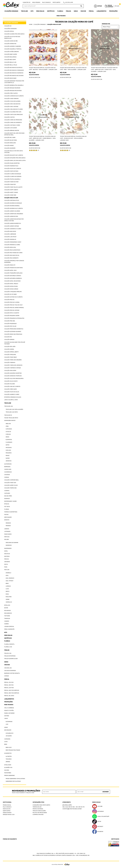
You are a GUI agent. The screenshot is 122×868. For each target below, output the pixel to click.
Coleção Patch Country (12, 313)
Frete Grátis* (57, 2)
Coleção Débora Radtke (12, 131)
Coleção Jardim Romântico (13, 223)
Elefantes (9, 440)
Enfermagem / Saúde (10, 501)
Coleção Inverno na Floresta (14, 208)
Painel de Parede (9, 713)
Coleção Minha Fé (10, 265)
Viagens (7, 621)
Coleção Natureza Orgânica (13, 278)
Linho (6, 718)
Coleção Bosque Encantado (13, 91)
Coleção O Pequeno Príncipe (13, 292)
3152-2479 (69, 2)
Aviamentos (8, 753)
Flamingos (9, 442)
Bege (7, 583)
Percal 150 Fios (9, 682)
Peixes (8, 456)
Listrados (7, 531)
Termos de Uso (37, 807)
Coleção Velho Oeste (11, 381)
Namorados (8, 548)
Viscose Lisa (8, 668)
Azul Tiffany (10, 581)
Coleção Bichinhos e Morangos (14, 70)
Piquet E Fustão (9, 711)
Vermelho (9, 602)
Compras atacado (38, 815)
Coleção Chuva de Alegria (12, 101)
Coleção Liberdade (10, 234)
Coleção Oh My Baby (11, 294)
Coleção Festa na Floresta (13, 169)
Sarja (76, 11)
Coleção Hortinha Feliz (12, 200)
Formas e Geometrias (11, 512)
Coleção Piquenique (10, 324)
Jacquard (9, 736)
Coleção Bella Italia (11, 65)
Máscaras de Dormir (12, 543)
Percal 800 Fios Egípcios (12, 693)
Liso (7, 724)
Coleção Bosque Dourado (12, 88)
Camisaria (7, 739)
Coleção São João (10, 347)
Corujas (8, 434)
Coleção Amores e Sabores (13, 46)
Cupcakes (7, 493)
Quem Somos (7, 811)
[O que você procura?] (81, 6)
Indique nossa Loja (9, 815)
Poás (6, 567)
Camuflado (8, 469)
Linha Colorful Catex (11, 400)
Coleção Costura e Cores (12, 125)
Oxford (7, 716)
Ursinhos (9, 461)
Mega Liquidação (9, 629)
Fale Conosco (46, 2)
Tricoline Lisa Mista (12, 412)
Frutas (6, 515)
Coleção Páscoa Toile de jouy (13, 305)
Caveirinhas (8, 472)
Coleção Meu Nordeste (11, 258)
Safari (8, 458)
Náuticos (7, 554)
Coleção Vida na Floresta (12, 386)
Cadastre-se (27, 2)
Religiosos (8, 611)
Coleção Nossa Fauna (11, 286)
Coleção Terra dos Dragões (13, 360)
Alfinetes (9, 756)
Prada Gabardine (9, 775)
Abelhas (8, 424)
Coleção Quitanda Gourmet (13, 332)
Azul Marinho (10, 578)
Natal (6, 551)
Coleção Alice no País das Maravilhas (12, 37)
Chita (6, 742)
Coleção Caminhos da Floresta (14, 96)
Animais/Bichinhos (10, 421)
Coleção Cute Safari (11, 128)
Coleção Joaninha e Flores (13, 229)
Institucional (7, 802)
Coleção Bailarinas (10, 57)
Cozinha (7, 491)
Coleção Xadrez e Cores (12, 394)
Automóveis (8, 464)
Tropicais (7, 619)
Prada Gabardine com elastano (15, 779)
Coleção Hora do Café (11, 198)
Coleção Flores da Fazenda (13, 176)
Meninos (8, 523)
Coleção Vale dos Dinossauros (14, 379)
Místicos (7, 537)
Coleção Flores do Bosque (13, 174)
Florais (7, 509)
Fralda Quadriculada (11, 659)
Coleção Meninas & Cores (12, 245)
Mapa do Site (7, 809)
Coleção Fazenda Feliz (11, 166)
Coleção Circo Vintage (11, 107)
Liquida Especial (9, 627)
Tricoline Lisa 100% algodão (14, 409)
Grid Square (8, 517)
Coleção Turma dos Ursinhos (13, 365)
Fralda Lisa (8, 653)
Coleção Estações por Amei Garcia (15, 158)
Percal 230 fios (9, 688)
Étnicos (7, 504)
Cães (7, 426)
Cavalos (8, 432)
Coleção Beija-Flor (10, 62)
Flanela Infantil (9, 644)
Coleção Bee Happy (10, 60)
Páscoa (7, 559)
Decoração (8, 730)
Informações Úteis (38, 802)
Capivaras (9, 429)
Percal (91, 11)
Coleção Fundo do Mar (11, 182)
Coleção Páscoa (9, 300)
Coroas (7, 477)
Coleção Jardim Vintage (12, 226)
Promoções (113, 11)
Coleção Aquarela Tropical (13, 49)
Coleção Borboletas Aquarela (14, 85)
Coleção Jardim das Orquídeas (14, 214)
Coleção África (9, 31)
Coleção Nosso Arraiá (11, 289)
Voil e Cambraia (9, 708)
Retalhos (7, 605)
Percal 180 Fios (9, 685)
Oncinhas (9, 448)
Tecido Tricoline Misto (11, 418)
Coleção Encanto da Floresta (14, 155)
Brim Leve (9, 747)
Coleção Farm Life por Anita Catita (15, 161)
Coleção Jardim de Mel (11, 216)
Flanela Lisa (8, 647)
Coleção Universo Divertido (13, 373)
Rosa (7, 594)
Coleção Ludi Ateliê (10, 237)
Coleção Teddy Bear (10, 357)
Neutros (7, 556)
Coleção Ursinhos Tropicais (13, 376)
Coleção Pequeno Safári (12, 316)
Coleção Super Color (11, 485)
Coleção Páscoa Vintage (12, 310)
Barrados (7, 467)
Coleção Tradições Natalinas (13, 273)
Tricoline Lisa (9, 406)
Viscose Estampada (10, 671)
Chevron (7, 475)
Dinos (7, 437)
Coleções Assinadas (10, 29)
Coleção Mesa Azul (10, 247)
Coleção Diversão (10, 148)
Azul (7, 575)
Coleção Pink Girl (10, 321)
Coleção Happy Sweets (11, 190)
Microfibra (8, 773)
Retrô (6, 608)
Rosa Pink (9, 597)
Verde (8, 599)
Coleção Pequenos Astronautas (14, 318)
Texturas (7, 616)
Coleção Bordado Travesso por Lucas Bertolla (14, 82)
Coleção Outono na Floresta (13, 297)
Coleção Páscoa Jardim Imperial (14, 308)
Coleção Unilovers (10, 371)
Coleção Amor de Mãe (11, 41)
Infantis (7, 520)
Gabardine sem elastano (13, 781)
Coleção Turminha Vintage (13, 368)
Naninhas (9, 545)
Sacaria (7, 770)
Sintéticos (51, 11)
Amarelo (8, 573)
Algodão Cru (8, 768)
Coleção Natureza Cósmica (13, 276)
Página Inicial (7, 805)
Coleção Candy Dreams (11, 99)
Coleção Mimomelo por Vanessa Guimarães (14, 262)
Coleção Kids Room (10, 231)
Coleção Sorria (9, 349)
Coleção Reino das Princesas (13, 334)
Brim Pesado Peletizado (13, 750)
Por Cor (7, 570)
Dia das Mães (8, 496)
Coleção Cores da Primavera (13, 120)
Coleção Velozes (10, 384)
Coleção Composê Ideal (12, 480)
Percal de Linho (9, 696)
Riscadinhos (8, 613)
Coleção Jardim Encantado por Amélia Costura (14, 220)
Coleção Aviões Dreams (12, 52)
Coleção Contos (9, 117)
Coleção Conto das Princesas (14, 115)
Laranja (8, 586)
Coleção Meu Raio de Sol (12, 255)
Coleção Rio (8, 337)
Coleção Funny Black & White (13, 187)
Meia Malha (40, 11)
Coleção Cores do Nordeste (13, 123)
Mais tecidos (61, 16)
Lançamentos (101, 11)
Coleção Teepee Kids (10, 488)
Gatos (8, 445)
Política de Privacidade (40, 813)
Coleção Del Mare (10, 138)
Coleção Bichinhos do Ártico (13, 68)
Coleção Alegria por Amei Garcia (14, 34)
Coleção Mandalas (10, 239)
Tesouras (9, 759)
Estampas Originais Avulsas (13, 397)
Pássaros (9, 453)
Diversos (7, 499)
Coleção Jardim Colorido (12, 211)
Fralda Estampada (10, 656)
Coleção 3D (8, 26)
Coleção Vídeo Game (10, 389)
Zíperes (8, 762)
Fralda (68, 11)
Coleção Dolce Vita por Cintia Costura (14, 152)
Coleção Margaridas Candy (13, 242)
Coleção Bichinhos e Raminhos (14, 73)
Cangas (7, 676)
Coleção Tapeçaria (10, 355)
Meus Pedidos (36, 2)
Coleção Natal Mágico (11, 284)
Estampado (9, 722)
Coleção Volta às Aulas (12, 392)
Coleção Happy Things (11, 192)
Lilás (7, 589)
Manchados (8, 534)
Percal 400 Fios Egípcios (12, 690)
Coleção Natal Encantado (12, 281)
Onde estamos (7, 813)
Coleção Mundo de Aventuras (14, 268)
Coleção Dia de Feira (11, 140)
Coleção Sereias (9, 340)
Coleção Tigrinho (10, 363)
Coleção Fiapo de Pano (11, 171)
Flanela (60, 11)
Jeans (6, 727)
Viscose (83, 11)
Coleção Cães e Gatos (11, 93)
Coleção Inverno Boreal (12, 206)
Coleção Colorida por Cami (13, 112)
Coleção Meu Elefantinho (12, 250)
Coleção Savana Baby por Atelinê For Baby (15, 343)
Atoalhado (8, 765)
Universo (7, 562)
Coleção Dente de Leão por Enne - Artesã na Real (15, 134)
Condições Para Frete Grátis (41, 805)
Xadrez (6, 624)
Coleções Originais (11, 11)
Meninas (8, 526)
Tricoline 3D (8, 415)
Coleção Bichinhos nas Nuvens (14, 76)
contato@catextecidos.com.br (72, 809)
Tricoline (24, 11)
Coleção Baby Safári (11, 54)
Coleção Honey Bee (10, 195)
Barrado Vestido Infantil (12, 673)
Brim (6, 744)
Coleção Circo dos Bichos (12, 104)
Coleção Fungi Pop (10, 184)
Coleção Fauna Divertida (12, 163)
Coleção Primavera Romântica (14, 329)
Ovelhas (8, 450)
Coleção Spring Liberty (11, 352)
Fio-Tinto (7, 507)
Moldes (7, 539)
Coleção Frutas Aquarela (12, 179)
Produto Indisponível (74, 48)
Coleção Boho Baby (10, 78)
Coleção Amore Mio (10, 44)
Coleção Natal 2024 (10, 270)
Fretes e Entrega (38, 809)
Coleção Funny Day (10, 483)
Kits (32, 11)
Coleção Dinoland (10, 143)
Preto (8, 591)
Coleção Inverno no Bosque (13, 203)
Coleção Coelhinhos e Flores (14, 109)
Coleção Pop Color (10, 326)
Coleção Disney (9, 146)
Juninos (7, 529)
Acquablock (10, 733)
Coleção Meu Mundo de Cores (13, 253)
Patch (6, 564)
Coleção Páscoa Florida (12, 302)
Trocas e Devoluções (39, 811)
